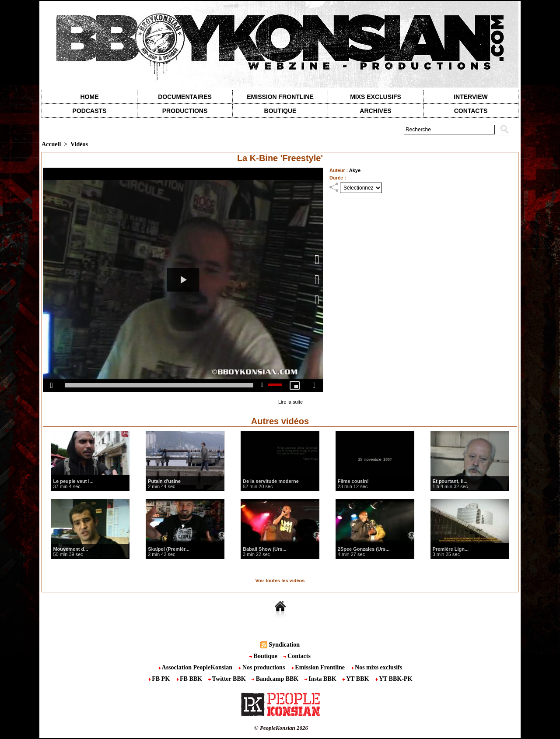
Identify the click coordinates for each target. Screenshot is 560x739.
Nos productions (262, 667)
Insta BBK (321, 679)
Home (90, 97)
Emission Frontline (280, 97)
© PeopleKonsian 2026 (281, 728)
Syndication (284, 645)
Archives (375, 111)
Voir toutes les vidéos (280, 581)
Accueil (51, 144)
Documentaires (185, 97)
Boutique (280, 111)
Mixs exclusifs (376, 97)
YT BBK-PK (394, 679)
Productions (185, 111)
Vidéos (79, 144)
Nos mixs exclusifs (377, 667)
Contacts (297, 656)
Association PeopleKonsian (196, 667)
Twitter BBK (228, 679)
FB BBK (190, 679)
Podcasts (90, 111)
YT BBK (356, 679)
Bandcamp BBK (276, 679)
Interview (471, 97)
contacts (471, 111)
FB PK (160, 679)
